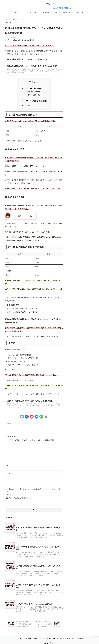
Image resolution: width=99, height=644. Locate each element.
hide (38, 82)
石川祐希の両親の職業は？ (33, 89)
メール (9, 473)
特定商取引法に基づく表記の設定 (49, 13)
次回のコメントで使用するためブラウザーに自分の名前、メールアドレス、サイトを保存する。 (34, 490)
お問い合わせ (34, 12)
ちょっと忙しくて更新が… (67, 8)
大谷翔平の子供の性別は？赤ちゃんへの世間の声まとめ (35, 599)
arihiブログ (49, 4)
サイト (8, 481)
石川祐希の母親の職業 (32, 95)
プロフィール (19, 12)
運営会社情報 (81, 633)
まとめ (27, 106)
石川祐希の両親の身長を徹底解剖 (36, 101)
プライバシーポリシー (65, 12)
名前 (8, 465)
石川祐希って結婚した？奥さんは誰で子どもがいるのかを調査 (38, 563)
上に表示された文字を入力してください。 (19, 498)
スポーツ (9, 424)
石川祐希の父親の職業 (32, 92)
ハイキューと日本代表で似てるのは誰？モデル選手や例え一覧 (38, 527)
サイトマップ (80, 12)
